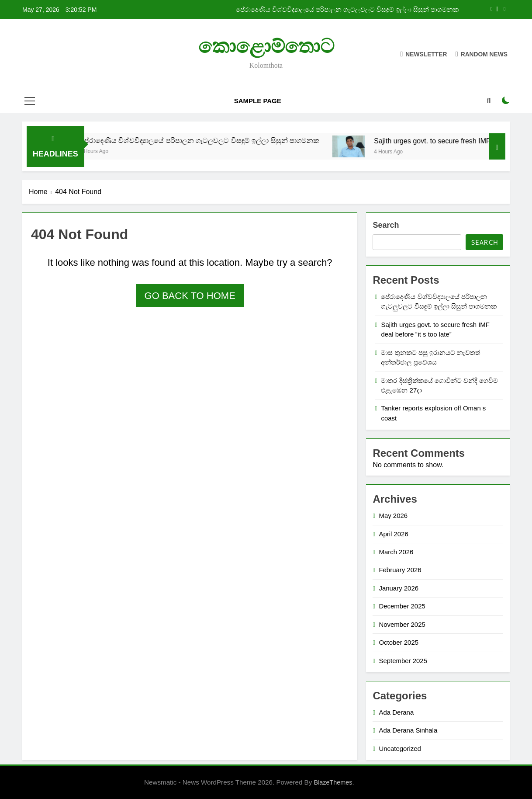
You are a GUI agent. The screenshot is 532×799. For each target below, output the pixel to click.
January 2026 (399, 588)
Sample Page (258, 101)
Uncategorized (400, 749)
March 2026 (396, 552)
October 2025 (399, 642)
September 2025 (403, 661)
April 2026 (393, 534)
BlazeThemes (333, 782)
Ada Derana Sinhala (408, 730)
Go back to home (190, 296)
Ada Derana (396, 712)
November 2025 (402, 624)
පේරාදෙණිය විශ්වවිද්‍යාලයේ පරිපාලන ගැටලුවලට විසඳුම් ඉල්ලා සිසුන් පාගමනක (347, 10)
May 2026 (393, 516)
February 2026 (400, 570)
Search (386, 225)
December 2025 (402, 606)
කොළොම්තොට (266, 46)
